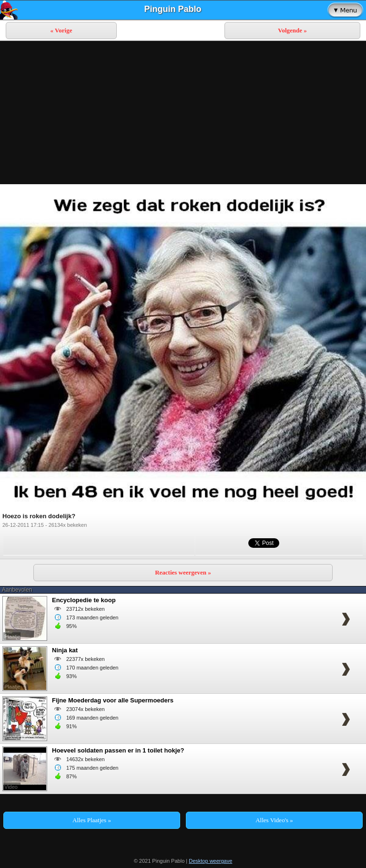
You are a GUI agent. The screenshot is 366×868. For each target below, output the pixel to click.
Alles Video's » (274, 820)
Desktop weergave (210, 861)
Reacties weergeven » (183, 572)
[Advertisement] (183, 113)
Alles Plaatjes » (92, 820)
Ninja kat (65, 650)
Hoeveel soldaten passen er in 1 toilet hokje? (118, 750)
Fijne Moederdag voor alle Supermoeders (113, 700)
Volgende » (292, 30)
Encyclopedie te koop (84, 600)
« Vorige (61, 30)
